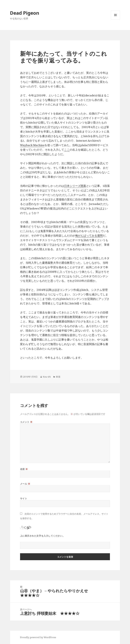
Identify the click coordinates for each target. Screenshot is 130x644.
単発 (58, 377)
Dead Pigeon (25, 13)
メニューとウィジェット (115, 19)
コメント (26, 422)
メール (25, 484)
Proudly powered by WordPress (38, 637)
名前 (24, 469)
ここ (67, 150)
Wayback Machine (32, 145)
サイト (24, 498)
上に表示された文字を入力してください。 (42, 536)
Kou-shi (47, 377)
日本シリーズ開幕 (75, 186)
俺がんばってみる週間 (89, 236)
